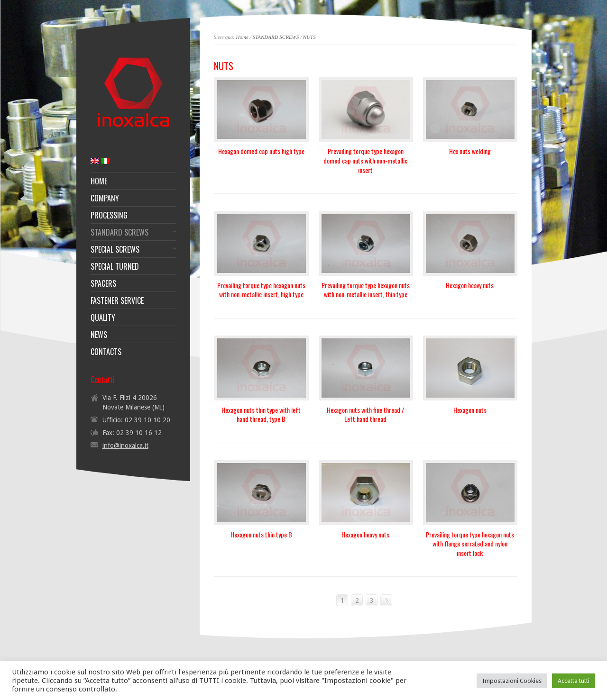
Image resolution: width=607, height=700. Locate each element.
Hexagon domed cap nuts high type (261, 151)
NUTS (309, 37)
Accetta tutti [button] (574, 681)
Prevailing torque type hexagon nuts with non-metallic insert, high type (261, 290)
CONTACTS (106, 352)
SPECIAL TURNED (115, 266)
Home (242, 37)
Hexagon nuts (470, 410)
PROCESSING (109, 215)
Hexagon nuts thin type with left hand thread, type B (261, 414)
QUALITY (103, 318)
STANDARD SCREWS (276, 37)
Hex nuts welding (470, 151)
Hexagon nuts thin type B (261, 534)
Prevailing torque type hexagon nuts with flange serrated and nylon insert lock (470, 544)
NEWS (99, 335)
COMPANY (105, 198)
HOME (99, 181)
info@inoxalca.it (125, 445)
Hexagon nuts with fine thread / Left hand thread (365, 414)
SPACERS (103, 283)
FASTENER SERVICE (117, 300)
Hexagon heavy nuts (470, 285)
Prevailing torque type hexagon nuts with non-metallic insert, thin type (366, 290)
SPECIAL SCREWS (115, 249)
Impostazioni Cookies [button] (512, 681)
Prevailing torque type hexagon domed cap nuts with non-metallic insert (365, 160)
